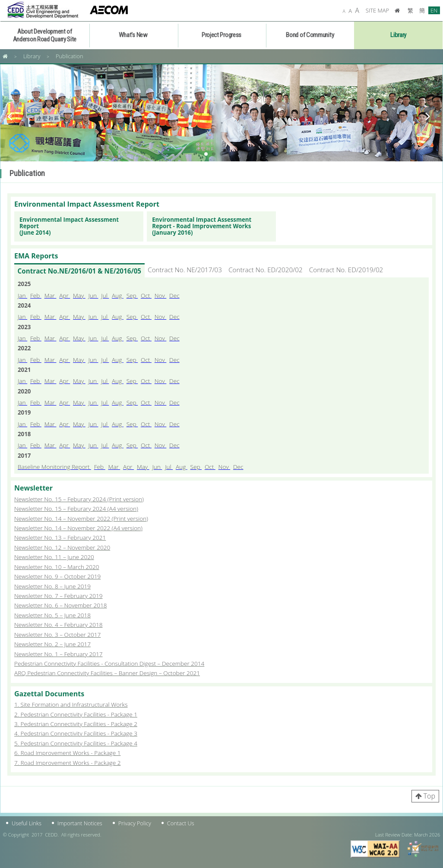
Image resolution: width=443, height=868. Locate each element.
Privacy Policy (135, 823)
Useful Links (27, 823)
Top (429, 796)
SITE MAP (377, 10)
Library (32, 56)
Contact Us (181, 823)
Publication (70, 56)
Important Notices (80, 823)
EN (434, 10)
